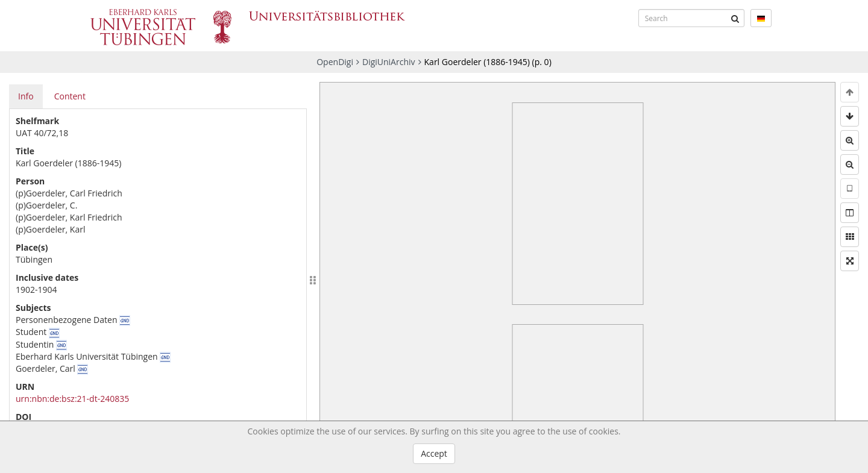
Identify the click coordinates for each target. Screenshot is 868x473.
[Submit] (735, 18)
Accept (434, 453)
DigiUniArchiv (389, 62)
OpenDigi (335, 62)
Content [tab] (70, 96)
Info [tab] (26, 96)
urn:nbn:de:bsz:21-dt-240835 (72, 399)
